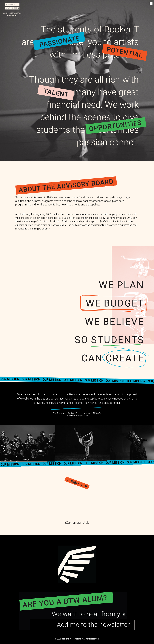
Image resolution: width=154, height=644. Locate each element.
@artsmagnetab (77, 523)
